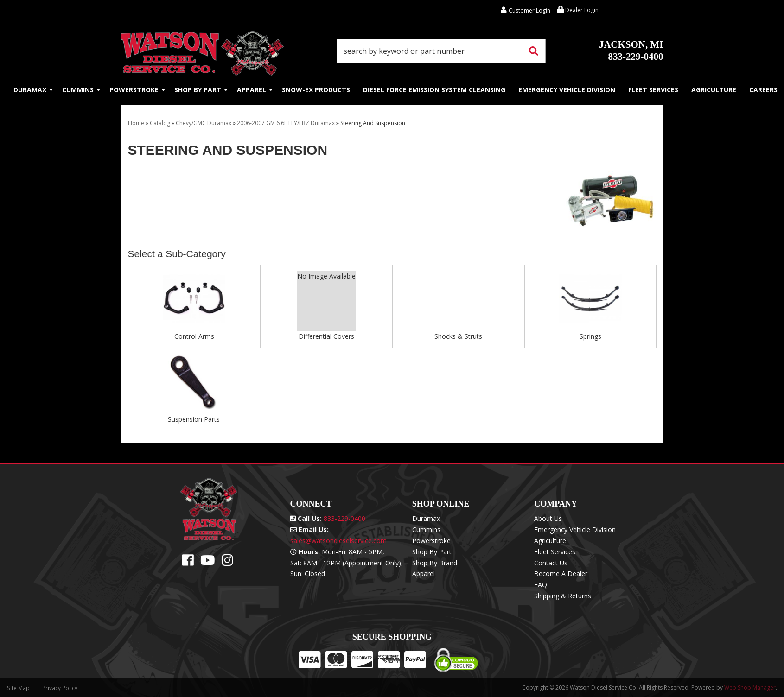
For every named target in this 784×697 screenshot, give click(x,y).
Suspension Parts (194, 419)
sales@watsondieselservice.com (338, 541)
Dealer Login (578, 10)
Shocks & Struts (458, 336)
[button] (441, 51)
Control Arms (194, 336)
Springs (590, 336)
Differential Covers (326, 336)
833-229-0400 (631, 51)
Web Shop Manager (750, 687)
